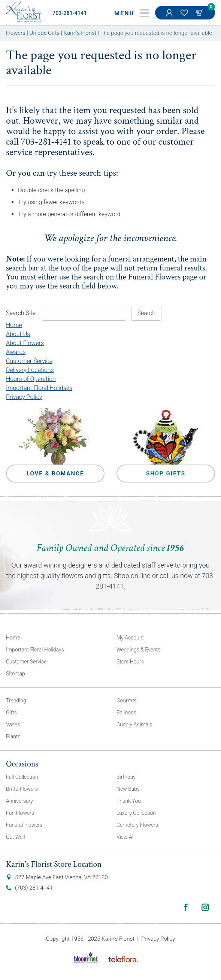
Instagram (205, 907)
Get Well (16, 837)
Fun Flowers (20, 813)
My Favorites (185, 16)
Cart (200, 13)
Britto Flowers (22, 789)
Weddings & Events (138, 650)
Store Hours (130, 662)
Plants (13, 736)
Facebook (186, 907)
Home (14, 325)
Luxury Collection (136, 813)
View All (125, 837)
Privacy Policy (24, 397)
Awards (16, 352)
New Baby (128, 789)
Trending (16, 701)
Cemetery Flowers (137, 825)
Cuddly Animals (134, 725)
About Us (18, 334)
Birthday (126, 777)
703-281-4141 (70, 13)
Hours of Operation (31, 379)
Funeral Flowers (155, 277)
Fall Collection (22, 777)
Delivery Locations (30, 370)
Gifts (11, 713)
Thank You (129, 801)
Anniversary (19, 801)
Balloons (126, 713)
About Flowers (25, 343)
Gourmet (127, 701)
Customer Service (29, 361)
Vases (13, 725)
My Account (170, 16)
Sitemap (16, 674)
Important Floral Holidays (39, 388)
